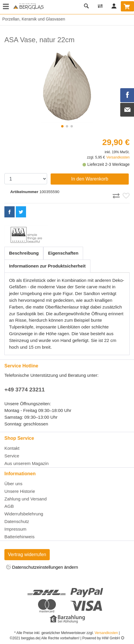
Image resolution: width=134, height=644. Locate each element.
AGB (9, 506)
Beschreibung (24, 253)
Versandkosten (118, 157)
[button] (62, 126)
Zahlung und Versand (25, 499)
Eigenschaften (63, 253)
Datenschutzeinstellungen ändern (42, 567)
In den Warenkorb (90, 179)
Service (12, 456)
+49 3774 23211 (25, 390)
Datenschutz (17, 521)
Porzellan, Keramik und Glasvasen (33, 19)
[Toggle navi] (6, 7)
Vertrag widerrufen (27, 554)
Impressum (15, 529)
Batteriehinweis (19, 537)
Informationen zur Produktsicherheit (47, 266)
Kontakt (12, 448)
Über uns (13, 484)
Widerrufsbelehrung (24, 514)
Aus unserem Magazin (26, 463)
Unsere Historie (20, 491)
